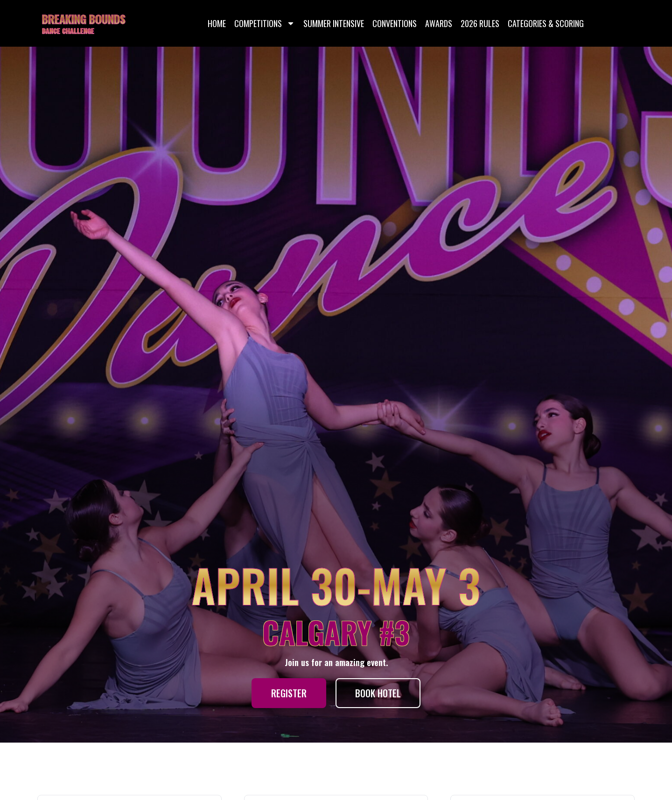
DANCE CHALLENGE (68, 31)
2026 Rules (480, 23)
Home (217, 23)
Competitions (265, 23)
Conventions (395, 23)
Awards (439, 23)
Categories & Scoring (546, 23)
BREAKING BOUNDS (84, 19)
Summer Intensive (334, 23)
